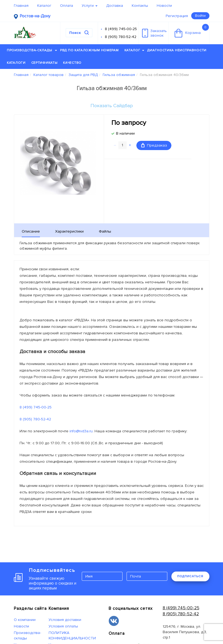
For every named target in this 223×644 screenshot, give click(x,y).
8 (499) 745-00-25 (121, 29)
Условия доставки (65, 620)
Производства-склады (32, 50)
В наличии (125, 133)
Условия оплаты (63, 626)
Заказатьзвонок (154, 33)
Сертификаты (44, 63)
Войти (200, 16)
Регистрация (177, 16)
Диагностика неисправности (177, 50)
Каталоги (16, 63)
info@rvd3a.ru (81, 431)
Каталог (44, 6)
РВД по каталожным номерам (89, 50)
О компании (25, 620)
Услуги (90, 6)
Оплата (67, 6)
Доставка (115, 6)
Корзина (192, 31)
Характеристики (69, 231)
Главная (21, 6)
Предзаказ (154, 145)
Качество (72, 63)
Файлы (105, 231)
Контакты (140, 6)
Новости (164, 6)
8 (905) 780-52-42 (121, 37)
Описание (31, 231)
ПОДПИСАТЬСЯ (190, 576)
